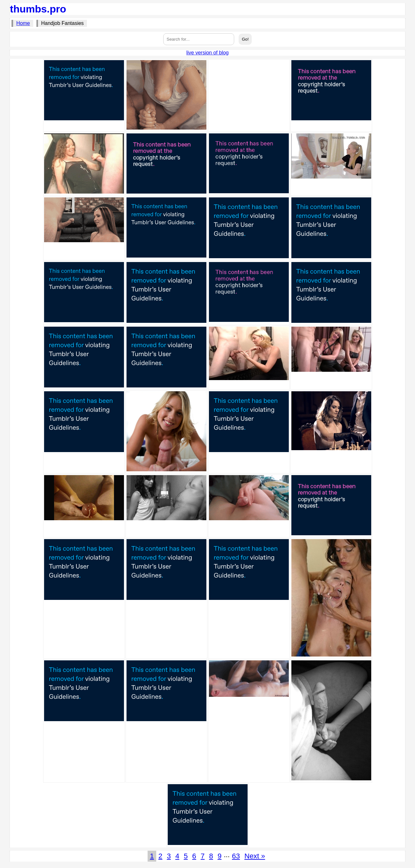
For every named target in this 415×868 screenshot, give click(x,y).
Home (23, 23)
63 (236, 856)
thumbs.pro (38, 9)
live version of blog (207, 53)
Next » (255, 856)
